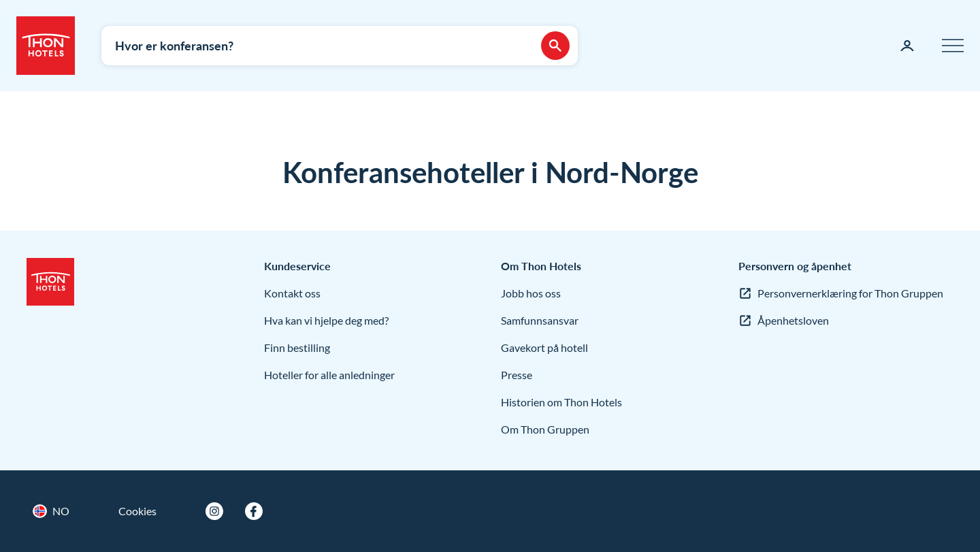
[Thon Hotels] (46, 46)
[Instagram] (214, 511)
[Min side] (907, 46)
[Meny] (953, 46)
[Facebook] (254, 511)
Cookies (137, 511)
